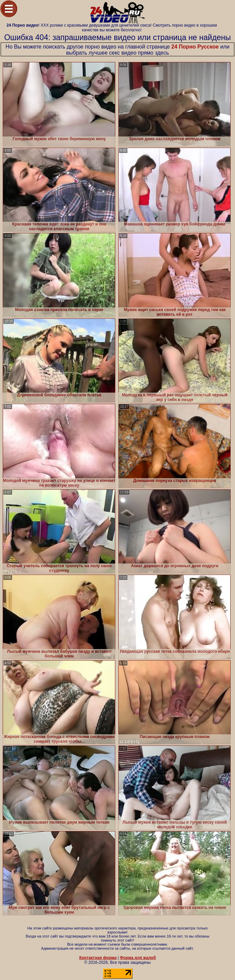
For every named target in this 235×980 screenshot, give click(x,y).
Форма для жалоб (138, 958)
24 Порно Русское (195, 47)
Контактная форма (98, 958)
